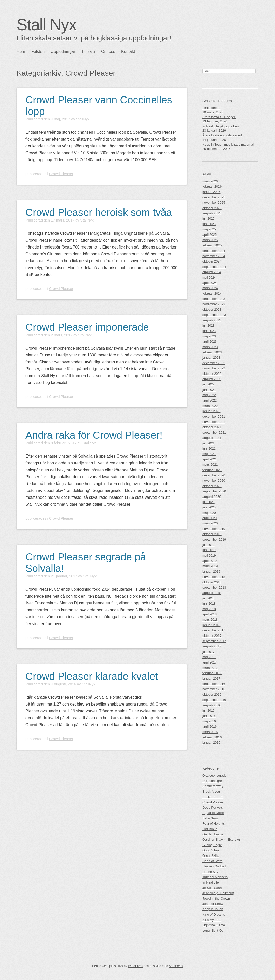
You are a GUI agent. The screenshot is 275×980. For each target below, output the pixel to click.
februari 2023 (212, 352)
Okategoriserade (215, 775)
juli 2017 (209, 652)
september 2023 (214, 315)
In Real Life (211, 882)
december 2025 (214, 197)
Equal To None (213, 813)
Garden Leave (213, 834)
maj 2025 (209, 229)
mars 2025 (210, 240)
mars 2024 (210, 288)
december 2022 (214, 363)
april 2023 (210, 342)
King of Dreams (214, 914)
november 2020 (214, 481)
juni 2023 (209, 331)
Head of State (212, 861)
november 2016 (214, 689)
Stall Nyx (46, 25)
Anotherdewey (213, 786)
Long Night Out (213, 930)
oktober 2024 (212, 261)
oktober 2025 (212, 208)
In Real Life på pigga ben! (221, 126)
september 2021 (214, 432)
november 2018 (214, 577)
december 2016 (214, 684)
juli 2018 (209, 598)
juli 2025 (209, 219)
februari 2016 (212, 737)
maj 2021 (209, 454)
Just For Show (213, 904)
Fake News (211, 818)
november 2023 (214, 304)
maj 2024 (209, 277)
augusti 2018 (212, 593)
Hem (21, 52)
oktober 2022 (212, 374)
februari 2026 (212, 187)
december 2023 (214, 299)
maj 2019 (209, 555)
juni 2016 (209, 716)
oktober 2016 (212, 694)
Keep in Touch (213, 909)
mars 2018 (210, 620)
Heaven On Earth (215, 866)
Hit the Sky (210, 872)
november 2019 (214, 529)
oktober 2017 (212, 636)
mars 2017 (210, 668)
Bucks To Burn (213, 797)
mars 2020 (210, 523)
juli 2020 (209, 502)
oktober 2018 (212, 582)
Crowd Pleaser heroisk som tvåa (99, 212)
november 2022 (214, 368)
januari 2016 (211, 743)
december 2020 (214, 475)
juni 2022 (209, 390)
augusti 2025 (212, 213)
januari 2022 (211, 411)
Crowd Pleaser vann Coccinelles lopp (99, 106)
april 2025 (210, 235)
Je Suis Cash (212, 888)
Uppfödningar (63, 52)
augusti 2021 (212, 438)
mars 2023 (210, 347)
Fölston (38, 52)
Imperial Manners (215, 877)
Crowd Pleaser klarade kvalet (92, 676)
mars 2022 (210, 406)
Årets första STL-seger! (219, 117)
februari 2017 (212, 673)
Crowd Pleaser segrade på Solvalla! (86, 563)
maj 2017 (209, 657)
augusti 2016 (212, 705)
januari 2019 (211, 571)
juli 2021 (209, 443)
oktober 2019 (212, 534)
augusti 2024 (212, 272)
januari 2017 (211, 678)
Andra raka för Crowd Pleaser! (94, 435)
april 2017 (210, 662)
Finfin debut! (211, 108)
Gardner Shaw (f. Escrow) (221, 840)
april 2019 (210, 561)
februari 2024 (212, 293)
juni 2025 (209, 224)
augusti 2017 (212, 646)
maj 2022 (209, 395)
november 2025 (214, 203)
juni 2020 (209, 507)
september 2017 (214, 641)
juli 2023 (209, 326)
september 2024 (214, 267)
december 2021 (214, 416)
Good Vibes (211, 850)
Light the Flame (214, 925)
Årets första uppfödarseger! (222, 135)
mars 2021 (210, 465)
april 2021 (210, 459)
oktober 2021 (212, 427)
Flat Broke (210, 829)
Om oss (108, 52)
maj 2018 (209, 609)
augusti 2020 (212, 497)
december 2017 (214, 630)
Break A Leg (211, 791)
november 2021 (214, 422)
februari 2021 (212, 470)
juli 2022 (209, 384)
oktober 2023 (212, 309)
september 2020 (214, 491)
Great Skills (211, 856)
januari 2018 (211, 625)
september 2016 (214, 700)
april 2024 (210, 283)
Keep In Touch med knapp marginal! (229, 144)
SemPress (176, 966)
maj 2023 (209, 336)
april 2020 (210, 518)
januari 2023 (211, 358)
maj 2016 (209, 721)
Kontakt (128, 52)
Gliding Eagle (212, 845)
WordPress (135, 966)
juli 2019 (209, 545)
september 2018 (214, 588)
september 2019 (214, 539)
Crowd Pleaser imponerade (87, 327)
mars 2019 (210, 566)
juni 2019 (209, 550)
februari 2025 (212, 245)
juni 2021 (209, 448)
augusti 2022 (212, 379)
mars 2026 (210, 181)
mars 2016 (210, 732)
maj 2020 (209, 513)
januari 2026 (211, 192)
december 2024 (214, 251)
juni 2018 (209, 604)
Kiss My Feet (212, 920)
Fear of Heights (214, 824)
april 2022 (210, 400)
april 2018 (210, 614)
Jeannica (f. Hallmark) (218, 893)
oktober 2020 (212, 486)
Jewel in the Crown (216, 898)
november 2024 (214, 256)
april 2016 (210, 727)
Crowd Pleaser (61, 174)
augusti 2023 (212, 320)
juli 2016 (209, 710)
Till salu (88, 52)
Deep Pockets (213, 808)
